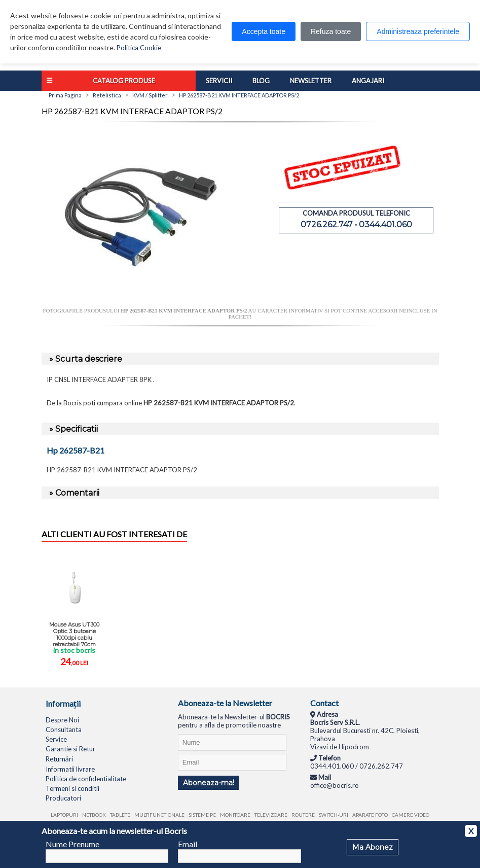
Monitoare (235, 815)
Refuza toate (331, 31)
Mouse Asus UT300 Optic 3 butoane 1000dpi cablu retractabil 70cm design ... (74, 633)
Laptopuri (64, 815)
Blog (261, 81)
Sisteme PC (202, 815)
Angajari (368, 81)
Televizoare (271, 815)
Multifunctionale (159, 815)
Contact (324, 703)
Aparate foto (370, 815)
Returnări (59, 759)
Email (188, 844)
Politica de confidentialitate (86, 779)
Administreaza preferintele (418, 31)
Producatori (63, 798)
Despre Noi (62, 720)
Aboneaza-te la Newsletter (225, 703)
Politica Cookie (139, 48)
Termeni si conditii (72, 788)
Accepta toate (264, 31)
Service (56, 739)
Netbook (94, 815)
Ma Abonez (373, 847)
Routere (303, 815)
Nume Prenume (72, 844)
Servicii (219, 81)
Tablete (120, 815)
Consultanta (64, 730)
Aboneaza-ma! (209, 783)
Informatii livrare (70, 769)
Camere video (411, 815)
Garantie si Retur (70, 749)
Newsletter (311, 81)
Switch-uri (334, 815)
